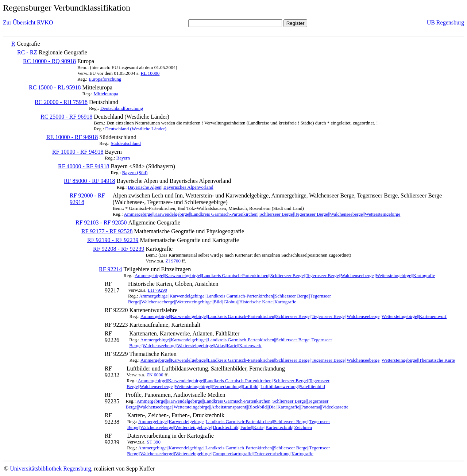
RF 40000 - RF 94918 (84, 166)
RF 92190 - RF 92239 (113, 240)
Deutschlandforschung (122, 108)
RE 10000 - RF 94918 (72, 137)
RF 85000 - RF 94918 (89, 181)
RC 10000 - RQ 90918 (49, 61)
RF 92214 (111, 269)
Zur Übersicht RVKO (28, 22)
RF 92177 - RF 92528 (107, 231)
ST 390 (154, 442)
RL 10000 (150, 73)
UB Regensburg (445, 22)
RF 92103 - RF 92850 (101, 222)
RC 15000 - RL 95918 (55, 87)
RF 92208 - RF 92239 (119, 249)
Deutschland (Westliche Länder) (136, 129)
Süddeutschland (126, 143)
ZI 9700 (173, 261)
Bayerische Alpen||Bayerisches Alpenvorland (171, 187)
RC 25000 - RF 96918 (66, 117)
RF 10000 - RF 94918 (78, 152)
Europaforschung (105, 79)
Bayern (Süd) (135, 172)
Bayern (123, 158)
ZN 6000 (155, 375)
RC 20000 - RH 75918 (61, 102)
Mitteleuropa (106, 94)
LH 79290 (157, 290)
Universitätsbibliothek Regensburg (50, 469)
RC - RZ (27, 52)
